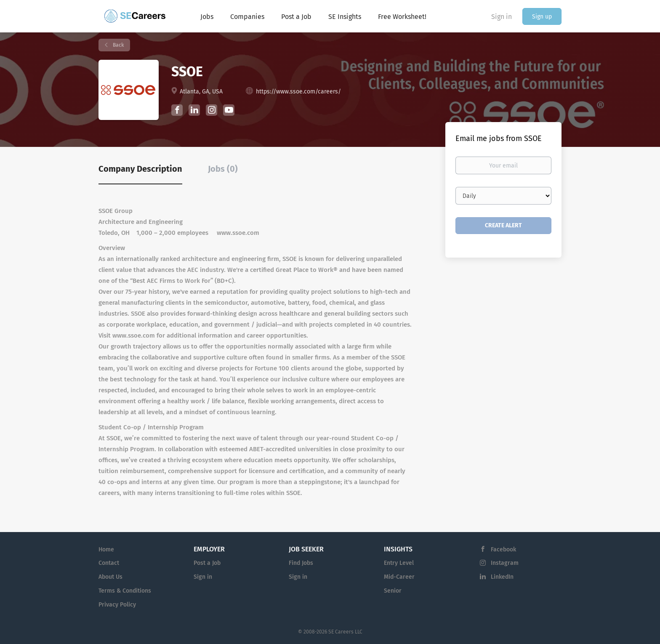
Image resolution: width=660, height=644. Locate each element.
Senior (393, 591)
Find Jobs (301, 563)
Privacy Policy (117, 605)
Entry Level (399, 563)
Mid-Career (399, 577)
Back (118, 45)
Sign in (502, 17)
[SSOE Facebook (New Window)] (177, 111)
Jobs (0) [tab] (223, 169)
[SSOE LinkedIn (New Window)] (194, 112)
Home (106, 550)
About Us (110, 577)
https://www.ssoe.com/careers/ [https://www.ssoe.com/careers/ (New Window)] (298, 92)
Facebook (503, 550)
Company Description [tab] (140, 169)
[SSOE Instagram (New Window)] (212, 111)
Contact (109, 563)
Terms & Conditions (125, 591)
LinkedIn (502, 577)
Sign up (542, 17)
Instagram (505, 563)
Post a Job (207, 563)
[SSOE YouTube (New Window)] (229, 114)
